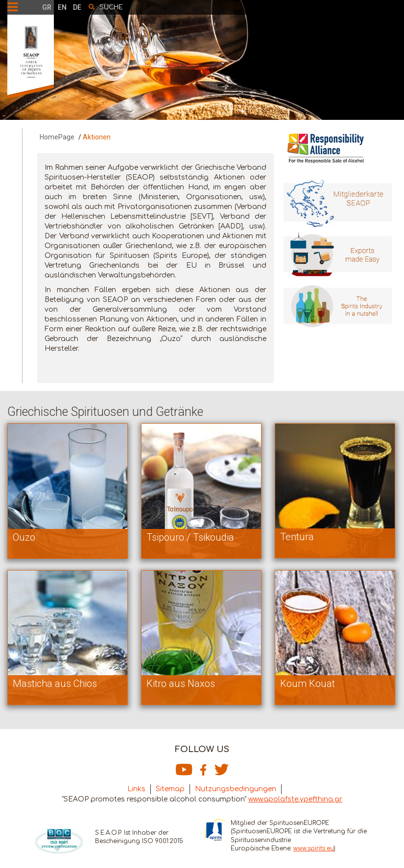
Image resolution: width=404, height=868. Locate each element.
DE (77, 7)
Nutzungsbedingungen (236, 789)
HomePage (57, 137)
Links (136, 789)
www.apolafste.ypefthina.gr (295, 799)
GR (47, 7)
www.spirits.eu (314, 848)
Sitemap (170, 789)
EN (62, 7)
